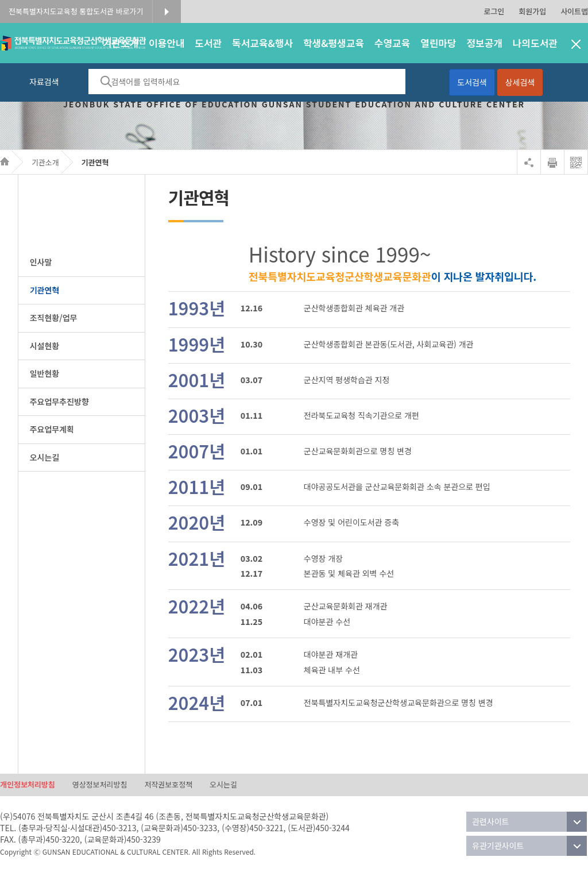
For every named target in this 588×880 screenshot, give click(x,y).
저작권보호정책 (168, 785)
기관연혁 (95, 162)
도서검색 (472, 82)
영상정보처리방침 (100, 785)
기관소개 (45, 162)
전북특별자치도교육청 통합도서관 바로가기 (76, 11)
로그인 (494, 11)
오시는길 (223, 785)
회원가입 (532, 11)
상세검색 (520, 82)
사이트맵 (574, 11)
